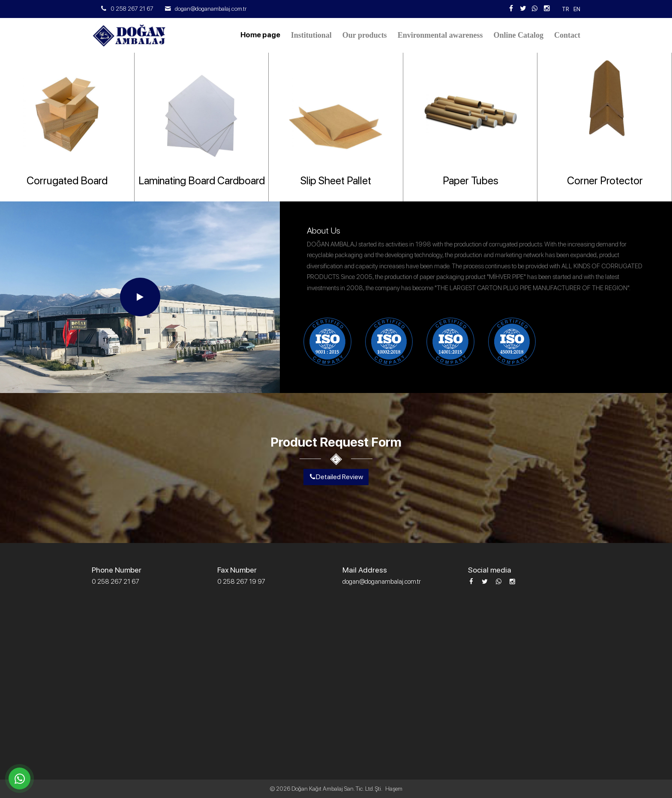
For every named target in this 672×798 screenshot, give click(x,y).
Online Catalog (518, 35)
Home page (260, 35)
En (577, 9)
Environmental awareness (440, 35)
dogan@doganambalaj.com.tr (211, 9)
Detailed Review (336, 477)
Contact (567, 35)
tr (565, 9)
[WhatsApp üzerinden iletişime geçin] (19, 778)
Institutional (311, 35)
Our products (365, 35)
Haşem (394, 789)
